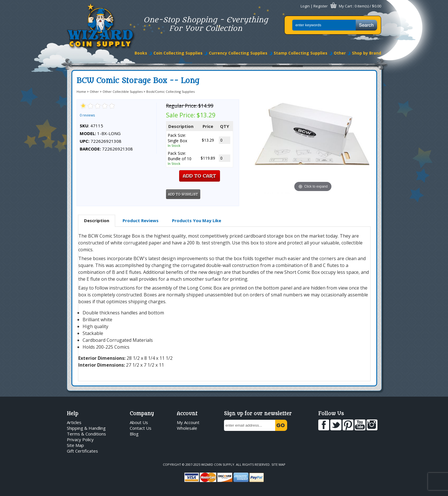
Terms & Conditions (86, 434)
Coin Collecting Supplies (178, 53)
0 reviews (87, 115)
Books (141, 53)
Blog (134, 434)
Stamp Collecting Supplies (301, 53)
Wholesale (187, 428)
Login (305, 6)
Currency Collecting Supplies (238, 53)
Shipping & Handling (86, 428)
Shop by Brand (367, 53)
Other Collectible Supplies (123, 92)
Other (340, 53)
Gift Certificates (82, 451)
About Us (139, 422)
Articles (74, 422)
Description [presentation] (97, 220)
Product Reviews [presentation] (141, 220)
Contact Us (141, 428)
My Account (188, 422)
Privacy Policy (80, 439)
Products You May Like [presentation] (197, 220)
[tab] (97, 221)
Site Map (75, 445)
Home (81, 92)
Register (321, 6)
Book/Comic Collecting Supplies (170, 92)
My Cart (345, 6)
